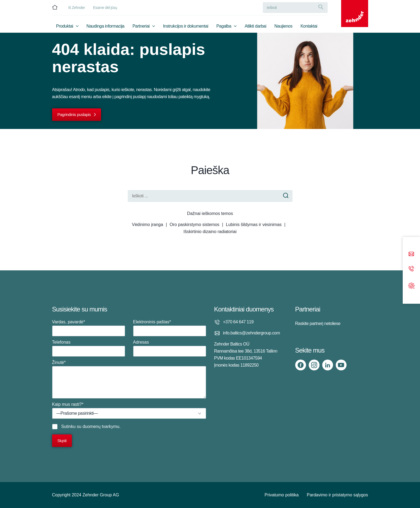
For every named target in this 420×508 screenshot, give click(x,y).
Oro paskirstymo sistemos (194, 225)
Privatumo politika (281, 495)
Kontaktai (309, 26)
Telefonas (89, 348)
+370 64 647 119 (238, 322)
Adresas (170, 348)
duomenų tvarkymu (101, 426)
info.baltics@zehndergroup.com (252, 333)
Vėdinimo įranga (147, 225)
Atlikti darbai (256, 26)
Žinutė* (129, 379)
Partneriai (141, 26)
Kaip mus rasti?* (129, 410)
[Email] (411, 255)
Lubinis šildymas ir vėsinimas (254, 225)
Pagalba (224, 26)
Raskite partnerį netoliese (318, 323)
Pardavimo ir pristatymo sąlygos (337, 495)
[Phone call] (411, 269)
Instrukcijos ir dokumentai (186, 26)
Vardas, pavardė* (89, 328)
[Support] (411, 285)
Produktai (65, 26)
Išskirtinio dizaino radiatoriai (210, 232)
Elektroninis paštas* (170, 328)
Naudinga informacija (105, 26)
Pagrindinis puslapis (74, 114)
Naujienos (283, 26)
